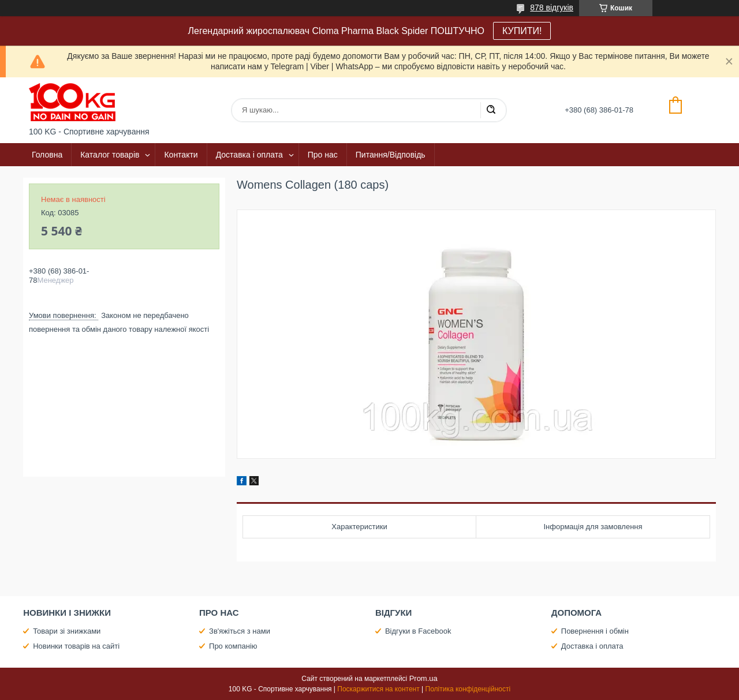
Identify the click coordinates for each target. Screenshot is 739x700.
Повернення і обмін (595, 631)
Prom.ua (423, 678)
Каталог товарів (110, 155)
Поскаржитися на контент (378, 689)
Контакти (181, 155)
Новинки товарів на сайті (76, 646)
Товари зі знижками (67, 631)
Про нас (323, 155)
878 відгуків (552, 8)
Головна (47, 155)
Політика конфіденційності (468, 689)
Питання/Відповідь (391, 155)
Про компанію (233, 646)
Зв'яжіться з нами (240, 631)
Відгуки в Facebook (418, 631)
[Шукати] (491, 110)
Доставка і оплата (249, 155)
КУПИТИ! (522, 31)
